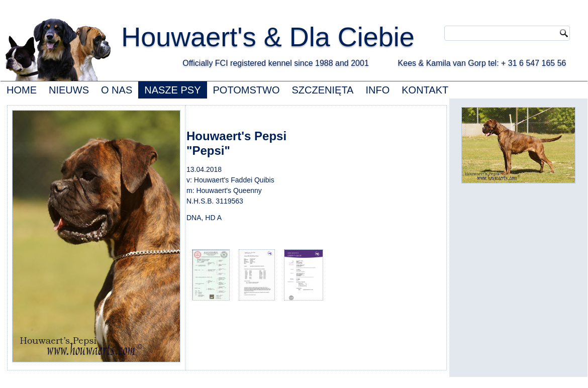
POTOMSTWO (247, 90)
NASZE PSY (172, 90)
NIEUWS (69, 90)
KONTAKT (425, 90)
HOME (22, 90)
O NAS (117, 90)
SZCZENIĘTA (322, 90)
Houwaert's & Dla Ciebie (268, 37)
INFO (377, 90)
